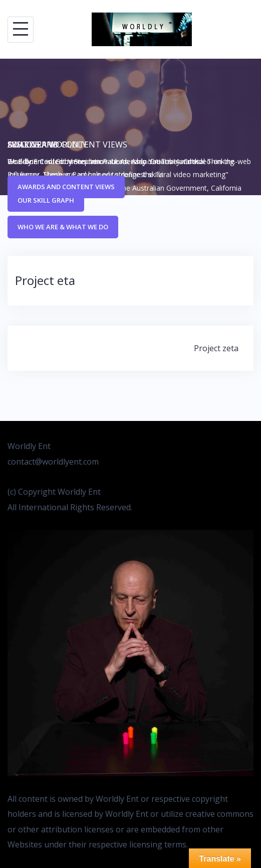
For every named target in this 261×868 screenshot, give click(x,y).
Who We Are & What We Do (63, 227)
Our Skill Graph (46, 200)
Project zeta (216, 348)
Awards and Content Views (66, 187)
